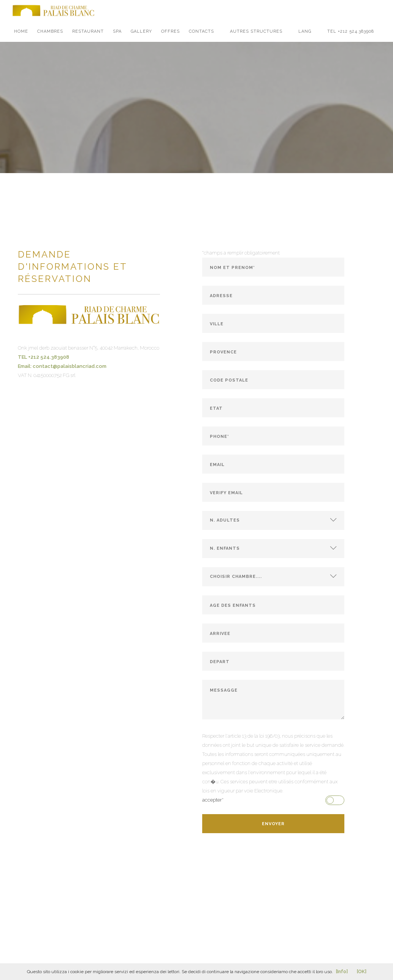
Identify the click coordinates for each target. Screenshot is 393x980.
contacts (201, 31)
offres (170, 31)
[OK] (362, 972)
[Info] (342, 972)
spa (117, 31)
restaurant (88, 31)
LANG (305, 31)
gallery (141, 31)
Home (21, 31)
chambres (50, 31)
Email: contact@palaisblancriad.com (62, 366)
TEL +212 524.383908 (351, 31)
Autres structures (256, 31)
